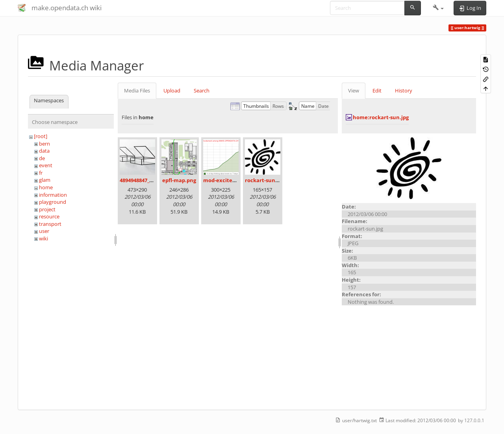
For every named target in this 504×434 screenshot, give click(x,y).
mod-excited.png (225, 180)
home (46, 187)
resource (49, 216)
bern (44, 144)
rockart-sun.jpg (265, 180)
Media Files (137, 90)
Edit (377, 90)
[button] (438, 8)
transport (50, 224)
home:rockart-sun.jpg (381, 117)
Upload (172, 90)
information (53, 195)
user (44, 231)
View (354, 90)
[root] (41, 136)
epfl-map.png (179, 180)
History (404, 90)
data (44, 151)
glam (45, 180)
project (47, 209)
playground (53, 202)
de (42, 158)
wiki (44, 238)
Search (202, 90)
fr (41, 173)
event (46, 165)
